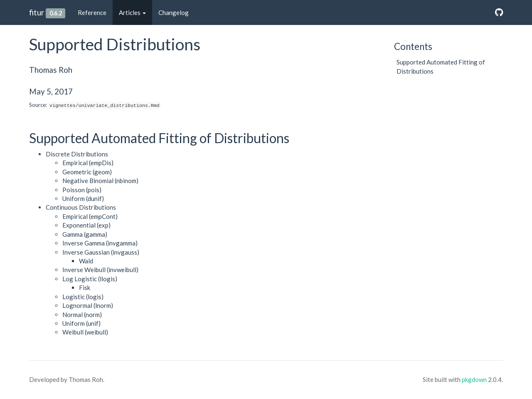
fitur (37, 12)
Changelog (174, 12)
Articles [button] (132, 12)
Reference (92, 12)
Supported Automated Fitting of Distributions (441, 66)
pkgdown (474, 379)
